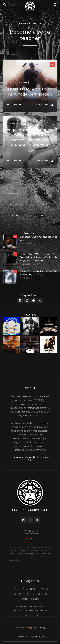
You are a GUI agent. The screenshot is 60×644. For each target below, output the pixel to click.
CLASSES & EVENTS (23, 589)
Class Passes (22, 606)
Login (36, 615)
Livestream (26, 615)
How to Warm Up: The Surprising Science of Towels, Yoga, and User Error (39, 257)
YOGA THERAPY (30, 599)
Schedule (17, 611)
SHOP (31, 594)
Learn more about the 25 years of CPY (30, 459)
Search (56, 3)
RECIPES (19, 594)
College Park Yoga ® (37, 637)
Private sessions (37, 606)
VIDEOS (42, 594)
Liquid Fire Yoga (40, 628)
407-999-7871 (31, 539)
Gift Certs (28, 611)
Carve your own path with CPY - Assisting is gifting (39, 273)
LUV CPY (36, 244)
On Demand (41, 611)
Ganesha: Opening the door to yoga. (39, 238)
